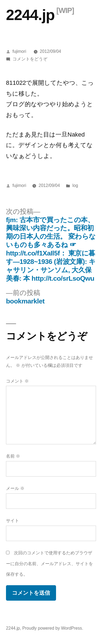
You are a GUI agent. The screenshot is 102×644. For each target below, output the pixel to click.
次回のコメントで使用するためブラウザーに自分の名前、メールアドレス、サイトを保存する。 (50, 564)
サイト (13, 521)
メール (15, 488)
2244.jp (30, 15)
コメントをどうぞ (30, 59)
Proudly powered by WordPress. (53, 628)
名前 (13, 456)
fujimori (19, 51)
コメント (17, 381)
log (75, 185)
